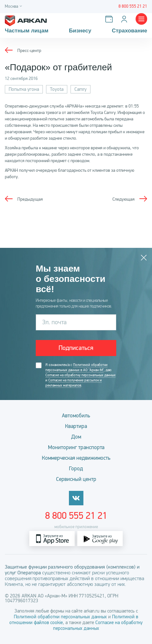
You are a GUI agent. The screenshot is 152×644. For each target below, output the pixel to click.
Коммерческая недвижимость (76, 458)
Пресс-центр (29, 51)
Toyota (57, 89)
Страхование (129, 31)
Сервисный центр (76, 479)
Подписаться (76, 348)
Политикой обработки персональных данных (61, 617)
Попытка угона (24, 89)
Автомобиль (76, 416)
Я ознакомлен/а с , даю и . (81, 375)
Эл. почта (54, 322)
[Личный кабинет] (125, 19)
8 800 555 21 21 (76, 516)
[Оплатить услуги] (110, 19)
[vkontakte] (76, 498)
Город (76, 469)
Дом (76, 437)
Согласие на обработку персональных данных (81, 375)
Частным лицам (27, 31)
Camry (81, 89)
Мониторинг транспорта (76, 447)
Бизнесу (80, 31)
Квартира (76, 426)
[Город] (14, 7)
